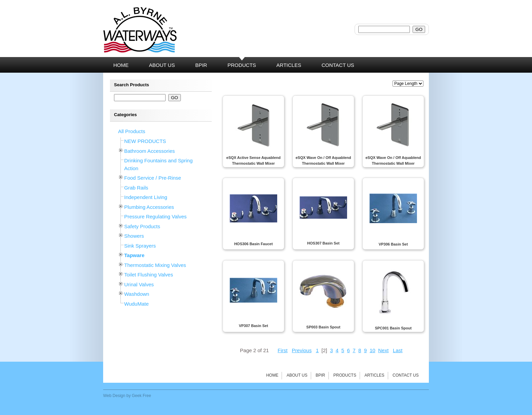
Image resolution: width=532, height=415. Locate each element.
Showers (134, 236)
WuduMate (136, 304)
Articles (374, 375)
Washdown (137, 294)
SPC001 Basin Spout (393, 328)
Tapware (134, 255)
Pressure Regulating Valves (155, 216)
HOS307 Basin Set (323, 243)
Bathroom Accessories (149, 151)
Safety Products (142, 226)
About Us (297, 375)
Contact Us (406, 375)
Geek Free (142, 396)
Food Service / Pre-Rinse (153, 178)
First (282, 350)
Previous (302, 350)
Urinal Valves (139, 284)
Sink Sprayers (140, 246)
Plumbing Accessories (149, 207)
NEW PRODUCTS (145, 141)
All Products (132, 131)
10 (372, 350)
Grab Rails (136, 188)
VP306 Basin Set (393, 244)
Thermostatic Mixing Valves (155, 265)
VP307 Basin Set (253, 326)
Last (398, 350)
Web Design (114, 396)
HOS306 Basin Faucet (253, 244)
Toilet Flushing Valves (149, 275)
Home (272, 375)
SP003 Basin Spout (323, 327)
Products (345, 375)
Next (383, 350)
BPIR (320, 375)
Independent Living (146, 197)
